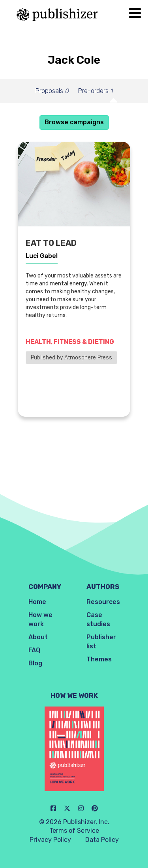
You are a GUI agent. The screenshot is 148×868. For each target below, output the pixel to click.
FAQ (34, 650)
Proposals (52, 91)
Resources (103, 602)
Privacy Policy (50, 840)
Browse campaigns (74, 122)
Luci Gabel (42, 256)
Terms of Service (74, 831)
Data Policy (102, 840)
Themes (99, 659)
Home (37, 602)
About (38, 637)
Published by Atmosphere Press (71, 358)
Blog (35, 663)
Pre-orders (95, 91)
